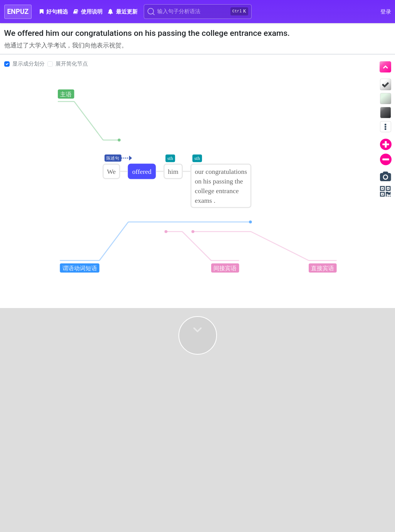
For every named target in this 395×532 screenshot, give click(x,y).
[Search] (198, 12)
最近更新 (123, 12)
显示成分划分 (29, 64)
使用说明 (88, 12)
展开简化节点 (72, 64)
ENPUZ (18, 12)
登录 (386, 12)
